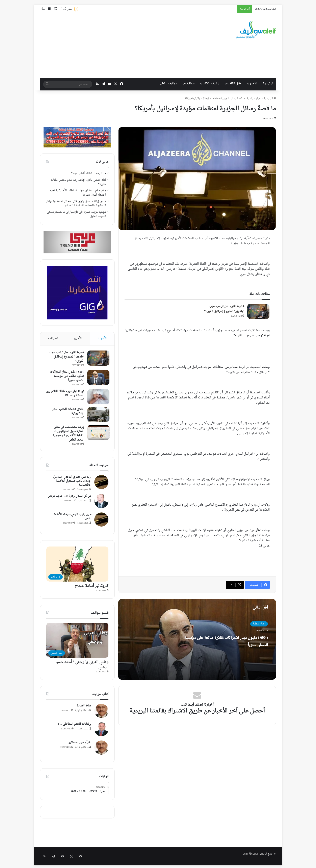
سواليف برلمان (169, 84)
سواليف (190, 84)
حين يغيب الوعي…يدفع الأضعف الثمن (72, 518)
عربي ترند (102, 162)
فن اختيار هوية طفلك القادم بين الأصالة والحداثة (67, 394)
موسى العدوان (82, 731)
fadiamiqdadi (83, 492)
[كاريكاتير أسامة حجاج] (77, 566)
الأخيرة (102, 339)
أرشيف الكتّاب (211, 84)
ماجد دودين (83, 503)
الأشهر (78, 339)
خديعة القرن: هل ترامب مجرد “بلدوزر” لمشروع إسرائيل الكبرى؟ (224, 309)
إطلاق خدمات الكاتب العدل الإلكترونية (67, 412)
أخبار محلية (259, 624)
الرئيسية (268, 84)
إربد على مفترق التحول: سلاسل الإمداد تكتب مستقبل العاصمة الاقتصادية (72, 483)
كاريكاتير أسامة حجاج (92, 588)
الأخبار (253, 84)
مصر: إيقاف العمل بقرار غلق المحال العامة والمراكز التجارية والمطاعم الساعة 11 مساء (76, 204)
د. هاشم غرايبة (82, 712)
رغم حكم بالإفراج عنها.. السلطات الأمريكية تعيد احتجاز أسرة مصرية (78, 193)
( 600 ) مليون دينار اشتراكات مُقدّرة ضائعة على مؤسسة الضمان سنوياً (225, 645)
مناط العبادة (84, 708)
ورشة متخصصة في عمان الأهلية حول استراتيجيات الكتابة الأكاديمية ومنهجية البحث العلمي (67, 435)
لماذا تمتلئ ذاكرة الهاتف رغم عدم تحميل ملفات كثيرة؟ (78, 182)
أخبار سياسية (254, 99)
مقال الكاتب (234, 84)
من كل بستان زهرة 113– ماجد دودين (69, 498)
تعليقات (53, 339)
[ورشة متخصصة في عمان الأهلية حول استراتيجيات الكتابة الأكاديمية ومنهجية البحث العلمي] (97, 434)
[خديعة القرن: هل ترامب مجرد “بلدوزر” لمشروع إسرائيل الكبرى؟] (258, 311)
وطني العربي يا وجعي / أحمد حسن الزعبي (82, 667)
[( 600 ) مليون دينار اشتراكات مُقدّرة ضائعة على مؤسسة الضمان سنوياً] (97, 378)
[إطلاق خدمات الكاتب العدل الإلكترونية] (97, 416)
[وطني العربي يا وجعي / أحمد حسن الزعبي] (77, 642)
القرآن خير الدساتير (80, 744)
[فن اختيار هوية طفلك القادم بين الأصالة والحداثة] (97, 398)
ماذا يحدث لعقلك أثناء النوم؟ (89, 174)
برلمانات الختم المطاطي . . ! (75, 726)
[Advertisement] (122, 46)
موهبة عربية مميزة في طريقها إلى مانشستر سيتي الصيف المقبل (76, 214)
